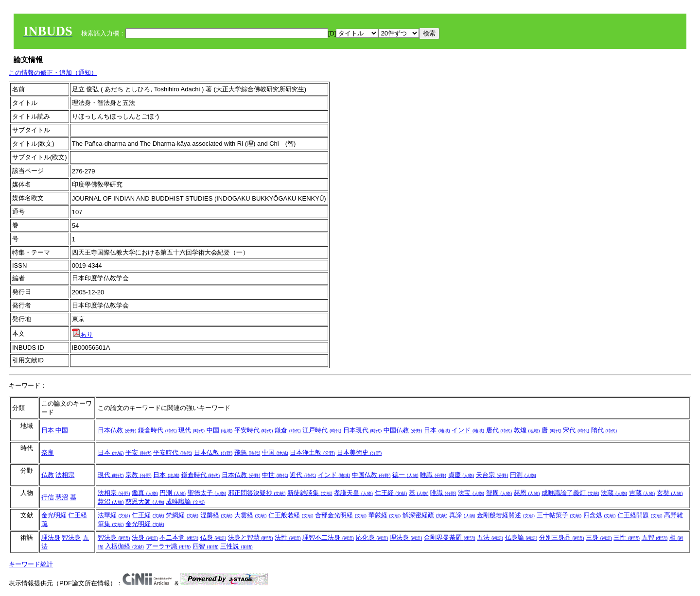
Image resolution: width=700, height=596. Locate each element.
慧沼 (62, 497)
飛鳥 (247, 452)
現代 (192, 430)
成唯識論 (185, 502)
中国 (62, 430)
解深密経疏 (425, 515)
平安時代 (254, 430)
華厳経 (385, 515)
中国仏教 (403, 430)
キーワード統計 (31, 564)
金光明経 (54, 515)
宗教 (139, 475)
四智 (206, 546)
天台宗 (492, 475)
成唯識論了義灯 (570, 493)
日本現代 (363, 430)
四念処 (600, 515)
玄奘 (670, 493)
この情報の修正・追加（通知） (53, 73)
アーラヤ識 (168, 546)
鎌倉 (288, 430)
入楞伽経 (124, 546)
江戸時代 (322, 430)
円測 (523, 475)
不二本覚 (179, 537)
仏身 (213, 537)
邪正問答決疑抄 (257, 493)
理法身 (51, 537)
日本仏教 (117, 430)
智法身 (71, 537)
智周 (499, 493)
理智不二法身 (328, 537)
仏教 (48, 475)
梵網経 (182, 515)
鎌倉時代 (157, 430)
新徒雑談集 (310, 493)
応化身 (372, 537)
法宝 (471, 493)
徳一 (405, 475)
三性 (627, 537)
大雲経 (251, 515)
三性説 (236, 546)
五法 (490, 537)
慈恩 (527, 493)
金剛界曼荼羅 (450, 537)
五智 (655, 537)
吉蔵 (642, 493)
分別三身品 (562, 537)
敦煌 (527, 430)
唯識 (433, 475)
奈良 (48, 452)
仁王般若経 (291, 515)
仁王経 (391, 493)
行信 (48, 497)
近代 (303, 475)
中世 (275, 475)
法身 (145, 537)
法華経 (114, 515)
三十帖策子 (559, 515)
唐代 (499, 430)
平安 (139, 452)
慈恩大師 (145, 502)
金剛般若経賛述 (506, 515)
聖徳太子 (207, 493)
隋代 (604, 430)
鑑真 (145, 493)
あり (82, 334)
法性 (288, 537)
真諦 (462, 515)
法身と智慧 (251, 537)
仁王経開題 (640, 515)
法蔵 (614, 493)
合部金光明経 (341, 515)
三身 (599, 537)
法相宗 (65, 475)
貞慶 (461, 475)
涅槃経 (217, 515)
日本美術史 (359, 452)
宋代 (576, 430)
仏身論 (521, 537)
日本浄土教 (312, 452)
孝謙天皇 (353, 493)
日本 (48, 430)
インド (468, 430)
